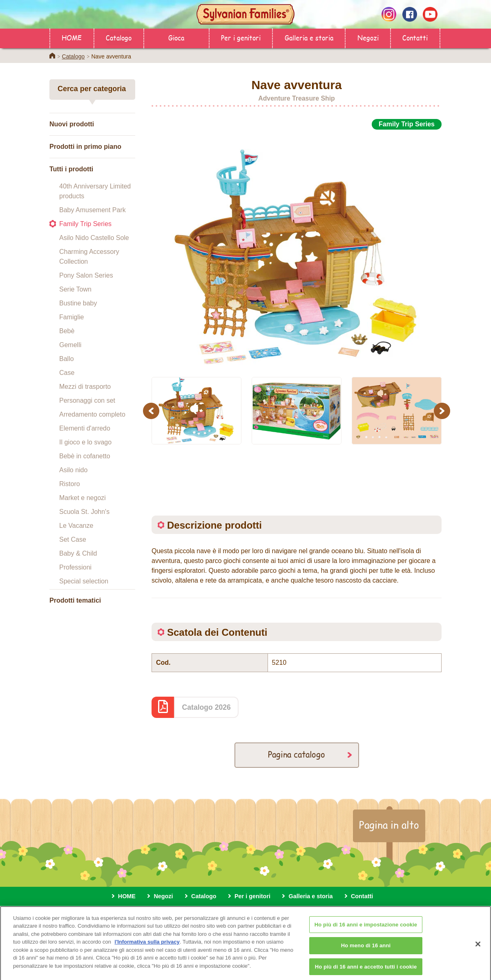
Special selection (84, 581)
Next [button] (443, 411)
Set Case (73, 539)
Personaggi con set (87, 400)
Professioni (75, 567)
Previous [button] (152, 411)
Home (52, 56)
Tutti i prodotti (71, 169)
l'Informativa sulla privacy (147, 948)
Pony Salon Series (86, 275)
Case (67, 373)
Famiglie (71, 317)
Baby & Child (78, 553)
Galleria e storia (309, 37)
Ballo (67, 359)
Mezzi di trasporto (85, 387)
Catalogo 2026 (206, 707)
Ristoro (70, 484)
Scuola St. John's (84, 512)
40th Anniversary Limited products (95, 191)
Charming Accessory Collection (89, 257)
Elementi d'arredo (85, 428)
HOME (72, 37)
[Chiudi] (478, 951)
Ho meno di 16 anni (366, 952)
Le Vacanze (76, 526)
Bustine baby (78, 303)
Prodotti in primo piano (85, 147)
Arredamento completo (92, 414)
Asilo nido (73, 470)
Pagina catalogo (297, 754)
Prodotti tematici (75, 600)
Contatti (415, 37)
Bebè (67, 331)
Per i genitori (241, 37)
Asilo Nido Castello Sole (94, 238)
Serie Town (75, 289)
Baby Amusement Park (93, 210)
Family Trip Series (85, 224)
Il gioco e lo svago (85, 442)
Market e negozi (83, 498)
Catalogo (119, 37)
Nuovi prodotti (72, 124)
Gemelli (70, 345)
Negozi (368, 37)
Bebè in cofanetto (85, 456)
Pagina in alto (389, 825)
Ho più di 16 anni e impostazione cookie (366, 931)
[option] (297, 249)
